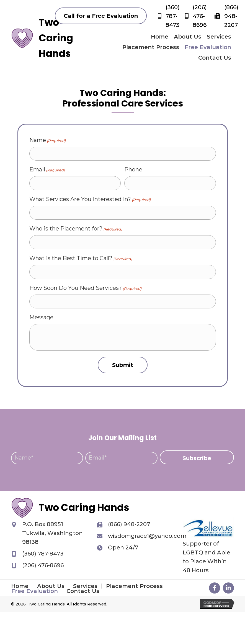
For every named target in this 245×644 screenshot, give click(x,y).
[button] (101, 16)
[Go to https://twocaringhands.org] (22, 38)
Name (47, 140)
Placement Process (134, 586)
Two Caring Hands (56, 38)
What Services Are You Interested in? (90, 199)
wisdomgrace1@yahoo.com (147, 536)
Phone (133, 169)
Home (20, 586)
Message (41, 317)
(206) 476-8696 (200, 16)
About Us (51, 586)
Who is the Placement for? (76, 229)
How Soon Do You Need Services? (85, 288)
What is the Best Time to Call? (81, 258)
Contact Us (83, 591)
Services (85, 586)
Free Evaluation (35, 591)
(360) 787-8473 (173, 16)
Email (47, 170)
